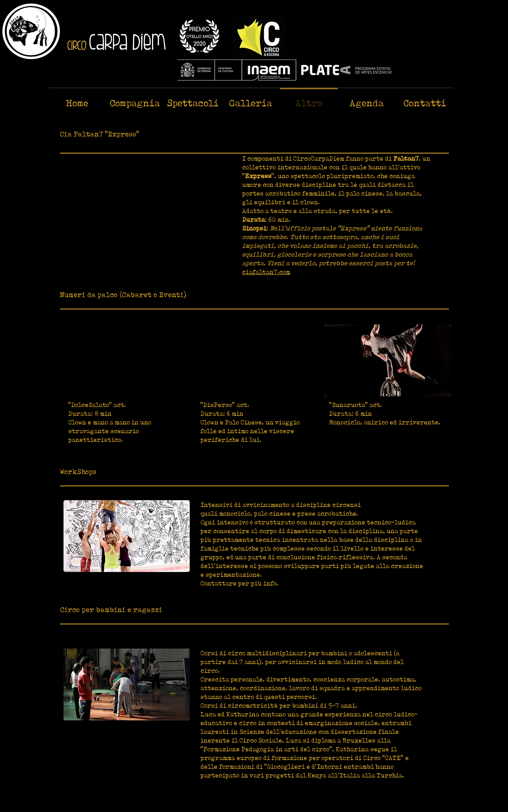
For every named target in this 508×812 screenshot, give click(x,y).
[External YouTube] (145, 212)
